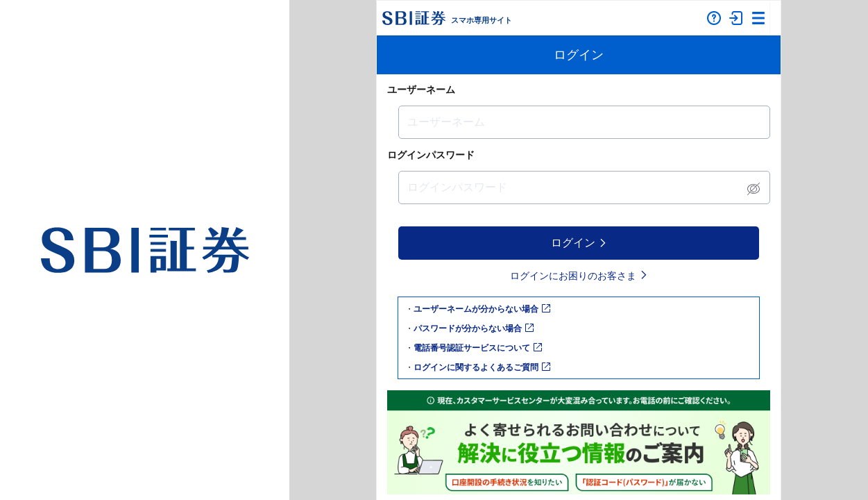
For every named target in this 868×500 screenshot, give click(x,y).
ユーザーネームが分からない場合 (482, 309)
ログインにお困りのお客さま (579, 276)
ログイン (579, 243)
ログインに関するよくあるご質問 (482, 367)
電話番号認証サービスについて (478, 348)
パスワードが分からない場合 (474, 328)
